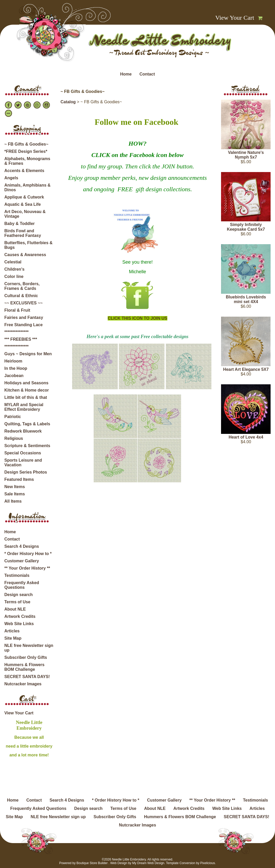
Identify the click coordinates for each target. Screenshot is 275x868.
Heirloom (13, 361)
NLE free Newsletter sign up (29, 648)
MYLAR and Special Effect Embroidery (24, 407)
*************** (16, 332)
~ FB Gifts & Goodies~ (26, 144)
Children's (15, 269)
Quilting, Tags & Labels (27, 424)
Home (126, 74)
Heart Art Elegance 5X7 (246, 369)
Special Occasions (23, 453)
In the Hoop (16, 368)
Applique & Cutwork (24, 197)
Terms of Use (17, 602)
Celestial (13, 262)
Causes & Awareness (25, 255)
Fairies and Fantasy (24, 317)
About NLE (15, 609)
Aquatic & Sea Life (23, 204)
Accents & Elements (24, 171)
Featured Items (19, 479)
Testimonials (17, 575)
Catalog (68, 102)
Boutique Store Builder (92, 863)
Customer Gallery (22, 561)
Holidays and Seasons (26, 383)
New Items (15, 487)
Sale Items (15, 494)
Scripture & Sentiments (27, 446)
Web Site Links (19, 624)
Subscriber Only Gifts (26, 657)
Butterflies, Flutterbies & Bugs (29, 245)
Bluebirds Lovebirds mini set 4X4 (246, 299)
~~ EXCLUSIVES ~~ (24, 303)
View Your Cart (235, 18)
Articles (12, 631)
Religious (14, 438)
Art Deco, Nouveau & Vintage (25, 214)
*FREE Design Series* (26, 151)
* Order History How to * (28, 554)
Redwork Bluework (23, 431)
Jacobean (14, 376)
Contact (147, 74)
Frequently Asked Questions (22, 585)
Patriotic (13, 417)
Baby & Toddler (20, 224)
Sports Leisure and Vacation (23, 463)
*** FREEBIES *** (21, 339)
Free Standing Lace (24, 325)
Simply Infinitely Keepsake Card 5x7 (246, 227)
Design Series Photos (26, 472)
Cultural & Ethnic (21, 296)
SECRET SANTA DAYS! (27, 677)
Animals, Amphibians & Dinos (27, 187)
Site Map (13, 638)
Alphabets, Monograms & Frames (27, 161)
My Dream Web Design (148, 863)
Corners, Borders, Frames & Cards (22, 286)
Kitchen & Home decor (27, 390)
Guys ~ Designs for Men (28, 354)
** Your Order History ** (27, 568)
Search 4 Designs (22, 546)
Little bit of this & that (26, 397)
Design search (19, 595)
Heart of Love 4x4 (246, 437)
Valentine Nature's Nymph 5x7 (246, 155)
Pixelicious (208, 863)
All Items (13, 501)
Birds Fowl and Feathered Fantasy (23, 233)
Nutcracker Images (23, 684)
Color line (14, 276)
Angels (11, 178)
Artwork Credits (20, 616)
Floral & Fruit (17, 310)
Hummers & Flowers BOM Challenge (25, 667)
